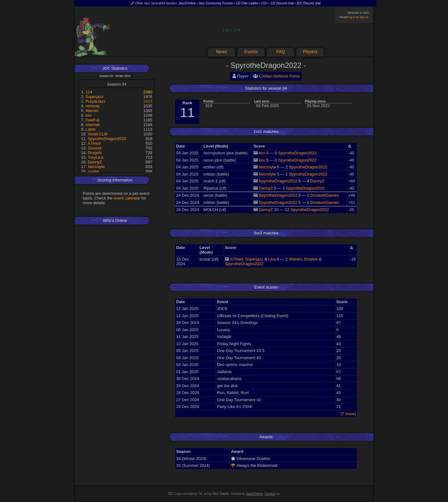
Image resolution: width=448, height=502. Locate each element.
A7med (94, 143)
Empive (311, 259)
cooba (93, 171)
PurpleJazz (96, 101)
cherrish (93, 125)
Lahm (91, 129)
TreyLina (96, 157)
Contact (270, 494)
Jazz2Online (187, 3)
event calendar (127, 198)
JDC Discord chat (309, 3)
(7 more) (348, 414)
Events (251, 52)
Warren (92, 111)
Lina (272, 259)
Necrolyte (96, 167)
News (221, 52)
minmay (93, 106)
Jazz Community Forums (216, 3)
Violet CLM (98, 134)
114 (89, 92)
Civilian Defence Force (280, 76)
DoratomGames (324, 195)
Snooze (95, 148)
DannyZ (95, 162)
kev (89, 115)
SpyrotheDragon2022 (107, 139)
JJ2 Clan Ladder (247, 3)
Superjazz (95, 97)
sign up (364, 17)
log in (352, 17)
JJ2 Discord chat (282, 3)
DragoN (95, 153)
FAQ (281, 52)
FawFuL (93, 120)
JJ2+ (264, 3)
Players (310, 52)
